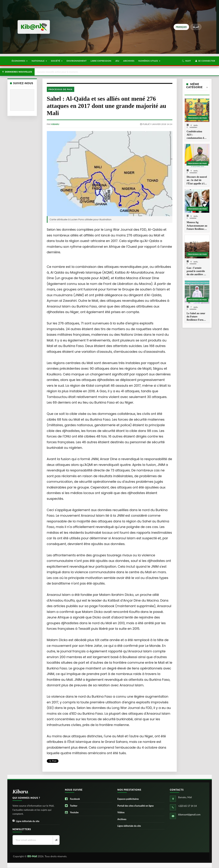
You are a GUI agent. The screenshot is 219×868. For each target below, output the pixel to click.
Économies (20, 61)
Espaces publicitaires (128, 799)
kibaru (55, 124)
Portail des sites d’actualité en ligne (136, 806)
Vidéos (121, 812)
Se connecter (205, 61)
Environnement (77, 61)
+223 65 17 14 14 (187, 806)
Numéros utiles (149, 61)
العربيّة (196, 27)
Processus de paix (61, 89)
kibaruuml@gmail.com (189, 815)
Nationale (39, 61)
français (181, 27)
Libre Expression (101, 61)
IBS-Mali (32, 856)
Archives (129, 61)
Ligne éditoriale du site (26, 821)
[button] (186, 61)
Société (57, 61)
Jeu (117, 61)
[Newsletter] (56, 840)
